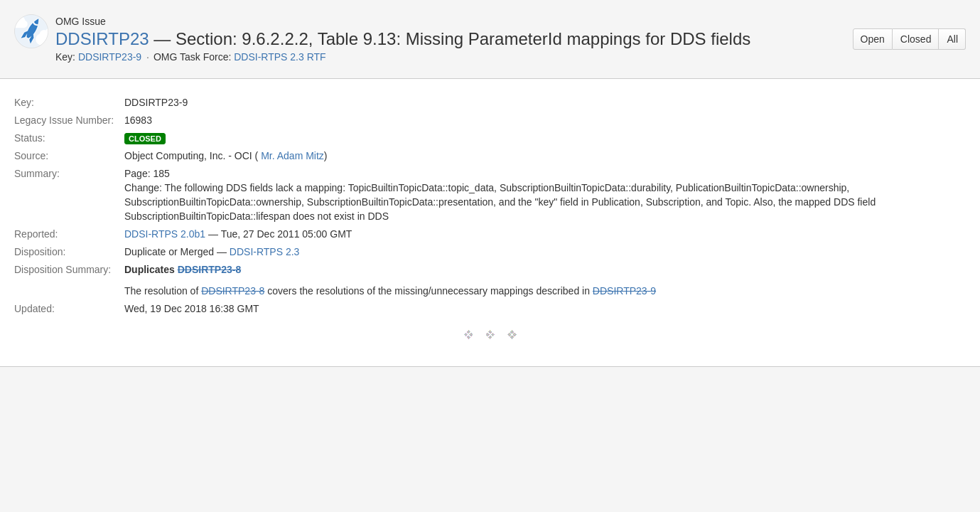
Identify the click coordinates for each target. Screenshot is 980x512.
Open (873, 39)
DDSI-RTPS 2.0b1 (165, 234)
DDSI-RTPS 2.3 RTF (280, 57)
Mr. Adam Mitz (292, 156)
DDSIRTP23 (102, 39)
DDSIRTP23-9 (110, 57)
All (952, 39)
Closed (916, 39)
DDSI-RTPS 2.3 (265, 252)
